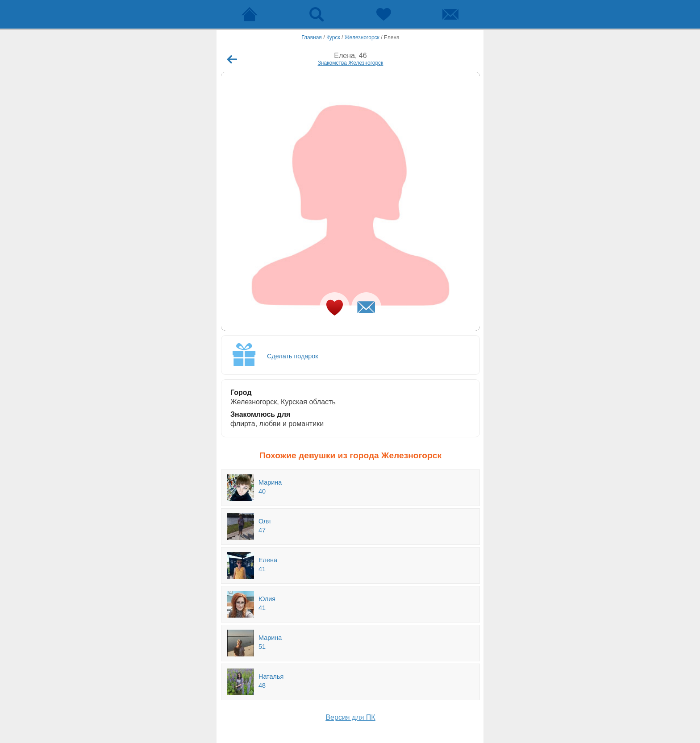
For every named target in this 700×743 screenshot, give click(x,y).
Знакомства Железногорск (351, 63)
